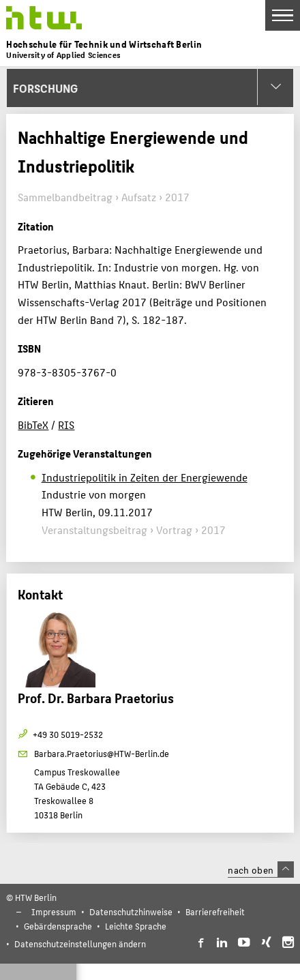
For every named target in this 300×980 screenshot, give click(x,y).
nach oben (260, 870)
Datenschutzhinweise (131, 911)
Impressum (54, 911)
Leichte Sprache (136, 926)
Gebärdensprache (58, 926)
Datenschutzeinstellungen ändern (80, 944)
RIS (66, 425)
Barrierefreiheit (215, 911)
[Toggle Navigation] (283, 15)
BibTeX (33, 425)
